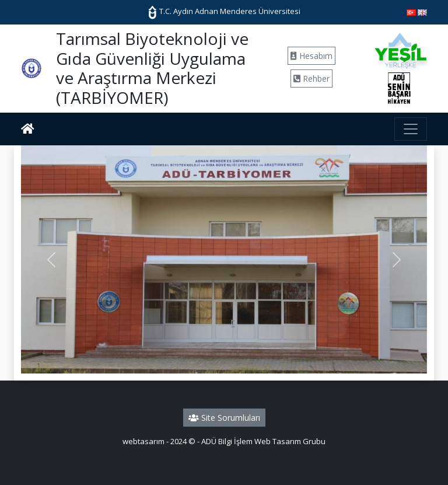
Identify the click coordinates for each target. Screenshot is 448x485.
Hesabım (311, 56)
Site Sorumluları (224, 418)
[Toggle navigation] (411, 129)
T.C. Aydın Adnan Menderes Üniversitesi (224, 11)
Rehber (311, 78)
